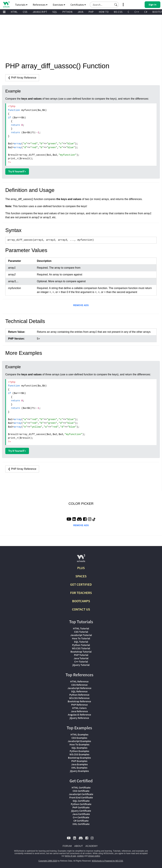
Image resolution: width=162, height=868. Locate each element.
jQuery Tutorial (81, 665)
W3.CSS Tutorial (81, 648)
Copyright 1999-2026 (48, 861)
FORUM (67, 846)
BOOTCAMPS (81, 601)
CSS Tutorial (81, 632)
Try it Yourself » (17, 171)
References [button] (40, 5)
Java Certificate (81, 814)
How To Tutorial (81, 638)
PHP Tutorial (81, 655)
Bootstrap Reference (79, 701)
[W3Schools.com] (81, 560)
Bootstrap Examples (79, 758)
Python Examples (79, 751)
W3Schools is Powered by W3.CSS (107, 861)
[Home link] (6, 4)
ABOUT (79, 846)
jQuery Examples (79, 771)
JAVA (81, 12)
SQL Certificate (81, 801)
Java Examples (79, 764)
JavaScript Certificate (81, 794)
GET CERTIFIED (81, 584)
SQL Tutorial (81, 642)
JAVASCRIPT (40, 12)
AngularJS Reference (79, 715)
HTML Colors (79, 708)
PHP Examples (79, 761)
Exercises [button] (59, 5)
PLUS (81, 568)
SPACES (81, 576)
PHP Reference (79, 705)
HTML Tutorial (81, 628)
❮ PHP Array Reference (22, 78)
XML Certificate (81, 824)
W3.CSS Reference (79, 698)
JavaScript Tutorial (81, 635)
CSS (25, 12)
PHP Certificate (81, 807)
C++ (137, 12)
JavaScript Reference (79, 688)
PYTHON (67, 12)
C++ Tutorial (81, 662)
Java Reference (79, 711)
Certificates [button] (78, 5)
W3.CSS (118, 12)
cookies (80, 856)
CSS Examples (79, 738)
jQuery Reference (79, 718)
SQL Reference (79, 691)
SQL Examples (79, 748)
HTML (14, 12)
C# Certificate (81, 821)
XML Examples (79, 768)
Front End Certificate (81, 797)
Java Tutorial (81, 658)
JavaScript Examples (79, 741)
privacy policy (94, 856)
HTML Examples (79, 734)
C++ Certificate (81, 817)
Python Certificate (81, 804)
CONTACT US (81, 609)
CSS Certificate (81, 791)
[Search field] (104, 5)
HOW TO (104, 12)
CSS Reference (79, 685)
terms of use (70, 856)
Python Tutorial (81, 645)
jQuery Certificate (81, 811)
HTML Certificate (81, 787)
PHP (91, 12)
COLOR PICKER (81, 504)
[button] (116, 5)
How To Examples (79, 744)
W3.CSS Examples (79, 754)
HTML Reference (79, 681)
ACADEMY (92, 846)
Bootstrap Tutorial (81, 652)
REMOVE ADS (81, 305)
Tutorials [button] (21, 5)
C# (146, 12)
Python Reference (79, 695)
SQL (55, 12)
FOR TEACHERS (81, 593)
